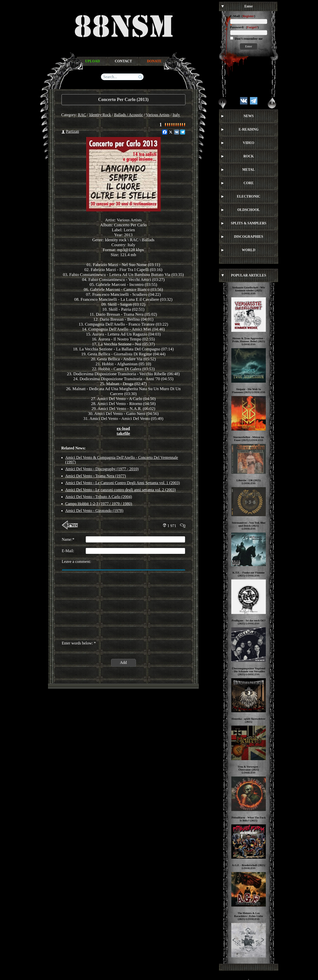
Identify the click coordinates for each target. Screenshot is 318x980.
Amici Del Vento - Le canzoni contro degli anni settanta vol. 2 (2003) (120, 490)
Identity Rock (100, 115)
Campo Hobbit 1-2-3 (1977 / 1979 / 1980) (99, 504)
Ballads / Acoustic (128, 115)
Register (248, 16)
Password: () (244, 27)
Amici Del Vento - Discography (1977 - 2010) (102, 469)
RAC (82, 115)
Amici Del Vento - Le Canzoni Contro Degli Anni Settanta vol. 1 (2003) (123, 483)
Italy (176, 115)
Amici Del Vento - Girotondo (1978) (94, 511)
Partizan (73, 131)
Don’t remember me (248, 39)
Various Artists (158, 115)
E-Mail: (235, 16)
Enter (248, 46)
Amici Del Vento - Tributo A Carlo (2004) (99, 497)
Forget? (252, 27)
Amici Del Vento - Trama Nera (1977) (96, 476)
